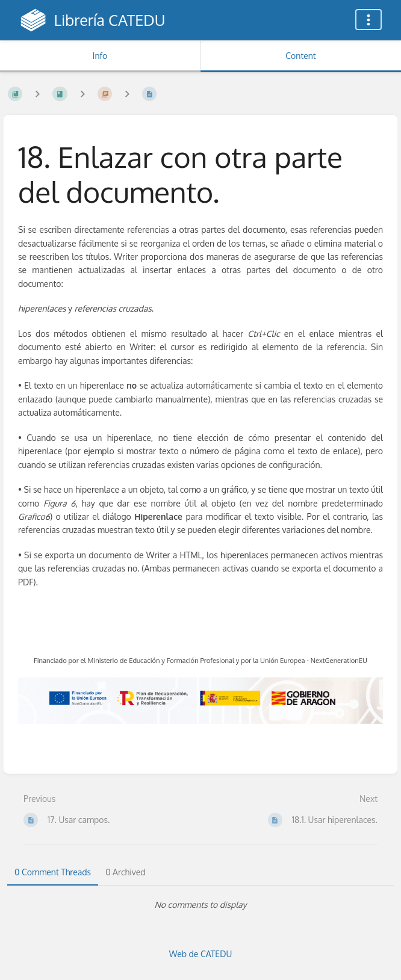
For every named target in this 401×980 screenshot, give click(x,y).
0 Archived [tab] (125, 872)
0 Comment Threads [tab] (53, 872)
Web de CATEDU (201, 954)
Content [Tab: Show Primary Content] (300, 56)
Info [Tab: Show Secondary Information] (100, 56)
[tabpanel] (200, 905)
